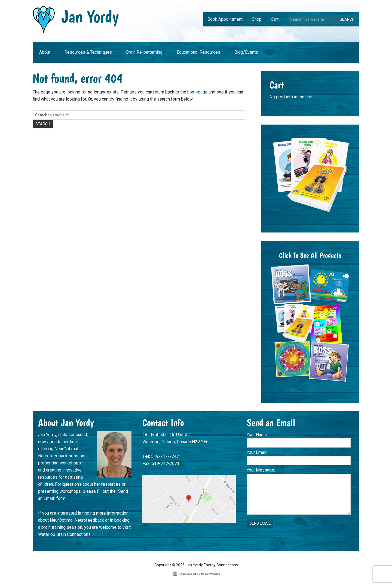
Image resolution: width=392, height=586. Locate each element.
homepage (197, 92)
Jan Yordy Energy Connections (76, 20)
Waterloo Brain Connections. (65, 534)
